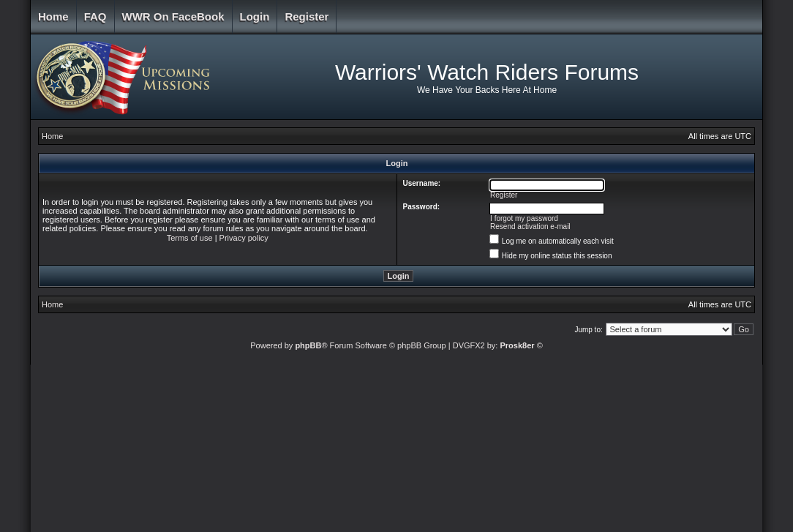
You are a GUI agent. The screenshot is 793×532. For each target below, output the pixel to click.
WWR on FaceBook (173, 16)
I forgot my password (524, 218)
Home (53, 16)
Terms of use (190, 238)
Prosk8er (517, 345)
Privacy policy (244, 238)
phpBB (308, 345)
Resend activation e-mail (530, 226)
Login (255, 16)
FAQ (95, 16)
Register (307, 16)
